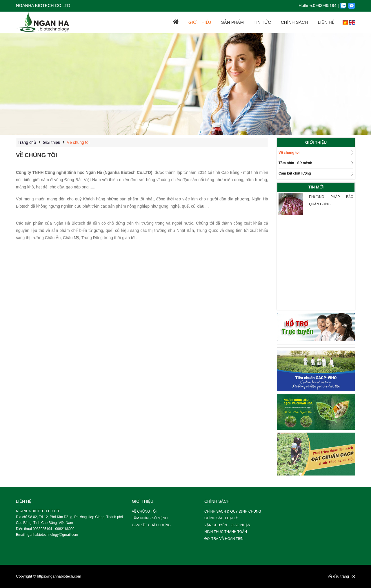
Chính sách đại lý (221, 518)
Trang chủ (27, 142)
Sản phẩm (232, 22)
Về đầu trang (341, 576)
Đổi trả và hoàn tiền (224, 539)
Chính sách (294, 22)
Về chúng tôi (78, 142)
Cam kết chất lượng (295, 173)
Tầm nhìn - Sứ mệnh (295, 163)
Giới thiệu (200, 22)
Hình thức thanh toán (226, 532)
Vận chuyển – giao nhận (227, 525)
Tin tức (262, 22)
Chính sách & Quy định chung (233, 511)
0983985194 (325, 6)
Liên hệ (326, 22)
